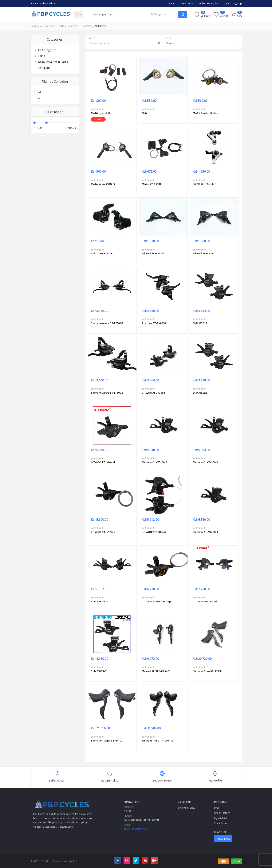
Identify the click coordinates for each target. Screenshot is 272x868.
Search (91, 38)
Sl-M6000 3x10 (99, 601)
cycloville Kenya (187, 808)
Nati (144, 113)
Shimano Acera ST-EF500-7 (107, 323)
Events (172, 4)
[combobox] (163, 14)
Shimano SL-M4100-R (205, 462)
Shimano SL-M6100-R (205, 532)
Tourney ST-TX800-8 (154, 323)
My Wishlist (221, 818)
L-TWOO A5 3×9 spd (153, 393)
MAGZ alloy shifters (103, 184)
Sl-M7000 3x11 (99, 671)
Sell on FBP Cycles (209, 4)
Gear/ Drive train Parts (80, 26)
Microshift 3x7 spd (153, 253)
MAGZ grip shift (101, 113)
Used (38, 92)
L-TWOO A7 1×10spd (103, 462)
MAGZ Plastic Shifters (206, 113)
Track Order (221, 823)
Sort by (168, 38)
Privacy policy (69, 861)
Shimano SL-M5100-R (154, 462)
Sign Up (238, 4)
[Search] (118, 14)
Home (34, 26)
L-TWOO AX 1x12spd (103, 532)
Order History (222, 813)
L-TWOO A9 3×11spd (205, 601)
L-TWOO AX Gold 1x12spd (157, 601)
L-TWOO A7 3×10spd (154, 532)
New (37, 98)
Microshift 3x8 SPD (204, 253)
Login (226, 4)
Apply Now (223, 839)
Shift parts (101, 26)
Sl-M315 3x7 (200, 323)
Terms (56, 861)
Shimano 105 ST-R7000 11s (157, 741)
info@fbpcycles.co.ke (136, 829)
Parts (61, 26)
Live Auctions (187, 4)
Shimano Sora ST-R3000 (207, 671)
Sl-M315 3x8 (200, 393)
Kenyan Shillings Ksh (42, 4)
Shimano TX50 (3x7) (205, 184)
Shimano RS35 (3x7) (103, 253)
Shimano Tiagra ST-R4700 (107, 741)
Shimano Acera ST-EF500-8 (107, 393)
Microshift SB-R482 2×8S (156, 671)
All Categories (48, 26)
